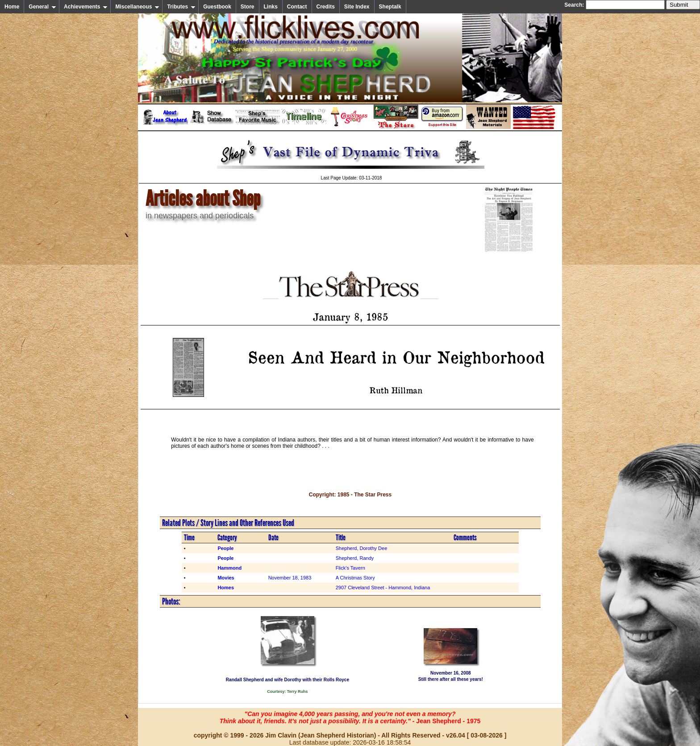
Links (271, 7)
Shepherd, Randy (355, 558)
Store (248, 7)
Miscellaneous (137, 7)
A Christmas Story (355, 578)
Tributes (181, 7)
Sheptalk (390, 7)
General (42, 7)
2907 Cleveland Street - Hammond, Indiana (383, 588)
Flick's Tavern (350, 568)
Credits (326, 7)
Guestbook (217, 7)
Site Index (357, 7)
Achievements (86, 7)
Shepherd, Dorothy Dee (362, 548)
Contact (297, 7)
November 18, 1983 (290, 578)
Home (12, 7)
